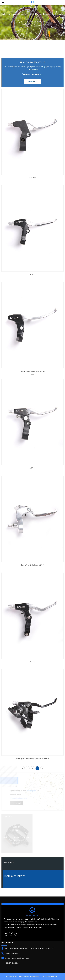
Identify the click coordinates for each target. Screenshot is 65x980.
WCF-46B (32, 178)
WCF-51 (32, 662)
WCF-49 (32, 468)
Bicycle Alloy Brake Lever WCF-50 (33, 565)
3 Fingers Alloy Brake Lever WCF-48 (33, 371)
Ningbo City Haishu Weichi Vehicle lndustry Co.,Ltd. (29, 977)
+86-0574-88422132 (32, 74)
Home (21, 21)
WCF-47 (32, 275)
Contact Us (33, 81)
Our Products (30, 21)
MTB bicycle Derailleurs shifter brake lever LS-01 (33, 759)
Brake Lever (42, 21)
